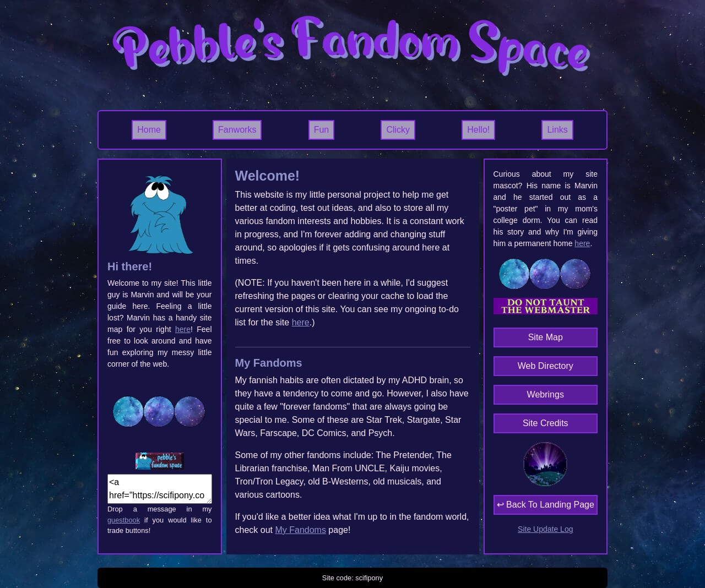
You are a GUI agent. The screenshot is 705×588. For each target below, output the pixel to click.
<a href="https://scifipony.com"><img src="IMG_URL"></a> (160, 489)
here (183, 329)
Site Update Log (545, 529)
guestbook (124, 520)
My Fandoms (300, 530)
